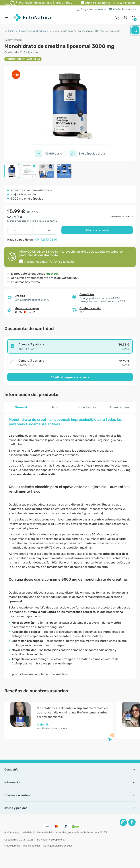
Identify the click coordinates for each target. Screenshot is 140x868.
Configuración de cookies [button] (58, 846)
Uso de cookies (32, 846)
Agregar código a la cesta (49, 262)
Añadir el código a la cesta (110, 3)
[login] (125, 17)
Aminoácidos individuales (33, 31)
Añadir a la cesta (97, 230)
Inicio (9, 31)
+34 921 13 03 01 (46, 240)
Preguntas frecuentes (91, 9)
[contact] (117, 17)
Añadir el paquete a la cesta (70, 377)
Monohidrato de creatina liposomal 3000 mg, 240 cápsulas (86, 31)
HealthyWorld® (13, 40)
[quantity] (32, 230)
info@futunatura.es (122, 9)
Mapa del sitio (12, 846)
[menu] (7, 17)
